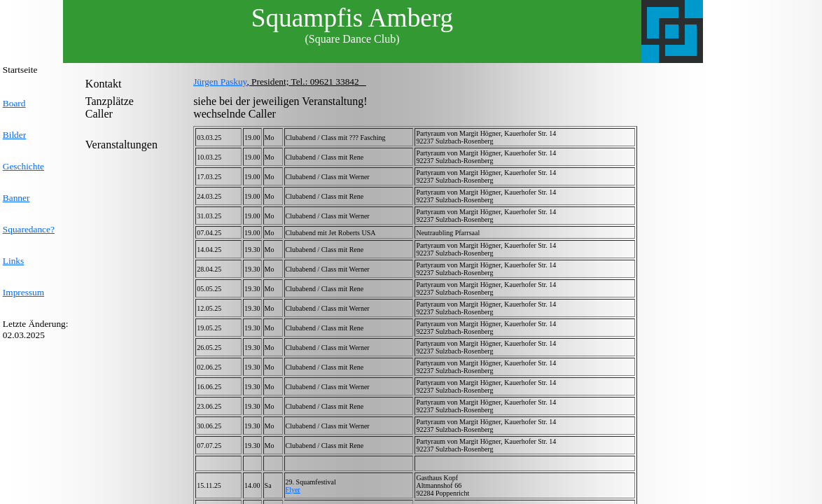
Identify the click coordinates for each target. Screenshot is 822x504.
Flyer (293, 490)
